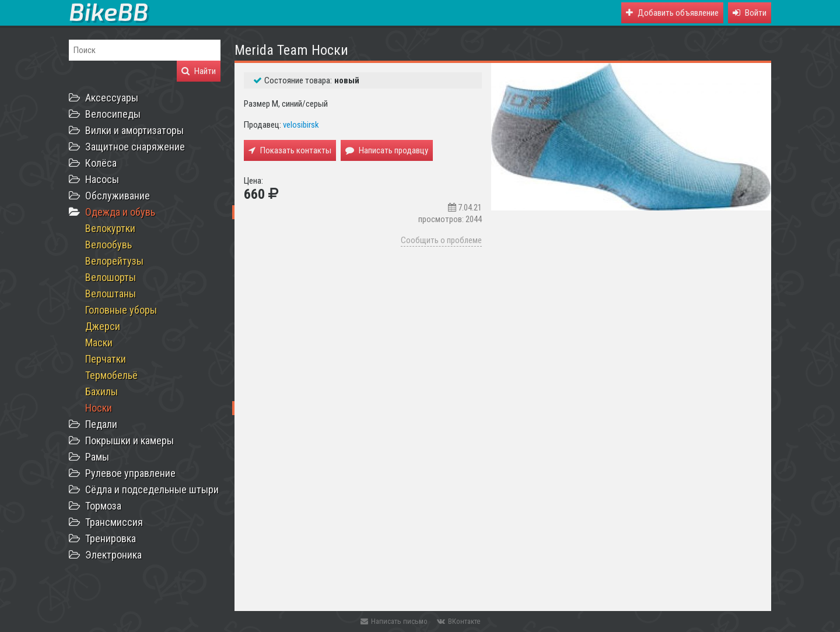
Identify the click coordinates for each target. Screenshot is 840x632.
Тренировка (111, 538)
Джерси (103, 326)
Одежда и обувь (120, 212)
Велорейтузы (114, 261)
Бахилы (101, 392)
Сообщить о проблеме (441, 240)
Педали (101, 424)
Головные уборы (121, 310)
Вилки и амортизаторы (134, 130)
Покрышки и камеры (129, 440)
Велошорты (111, 277)
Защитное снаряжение (135, 147)
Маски (99, 343)
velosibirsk (301, 125)
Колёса (101, 163)
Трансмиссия (114, 522)
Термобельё (111, 375)
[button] (750, 13)
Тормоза (103, 506)
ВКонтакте (459, 621)
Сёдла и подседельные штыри (152, 489)
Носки (99, 408)
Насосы (102, 179)
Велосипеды (113, 114)
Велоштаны (111, 294)
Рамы (97, 457)
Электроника (113, 555)
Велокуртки (110, 228)
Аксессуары (112, 98)
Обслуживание (118, 196)
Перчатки (106, 359)
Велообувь (108, 245)
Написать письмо (394, 621)
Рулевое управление (130, 473)
